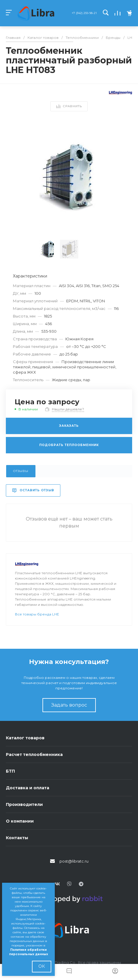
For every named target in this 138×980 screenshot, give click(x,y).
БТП (10, 771)
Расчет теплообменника (34, 754)
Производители (24, 804)
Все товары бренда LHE (37, 614)
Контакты (17, 838)
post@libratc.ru (74, 861)
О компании (20, 821)
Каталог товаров (25, 738)
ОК (42, 966)
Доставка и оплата (28, 788)
